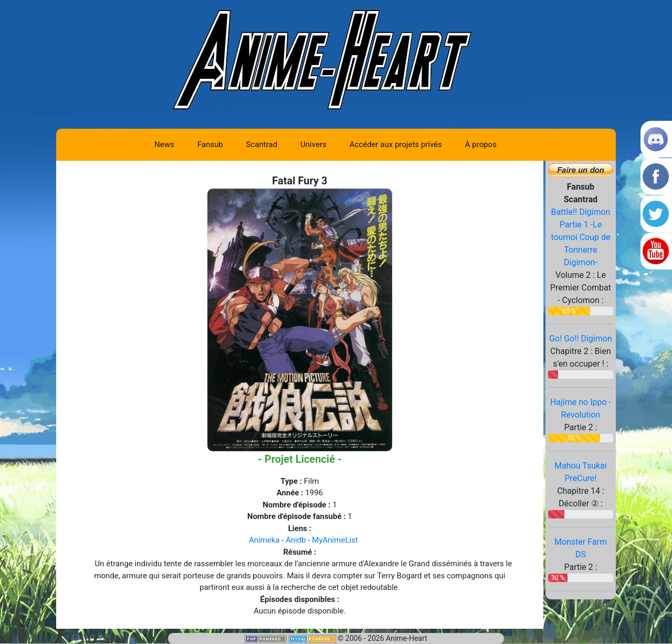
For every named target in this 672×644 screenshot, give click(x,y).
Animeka (264, 540)
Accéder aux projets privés (396, 144)
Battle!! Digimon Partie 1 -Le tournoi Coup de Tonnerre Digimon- (580, 237)
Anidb (296, 540)
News (164, 144)
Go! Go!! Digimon (581, 339)
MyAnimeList (335, 540)
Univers (313, 144)
